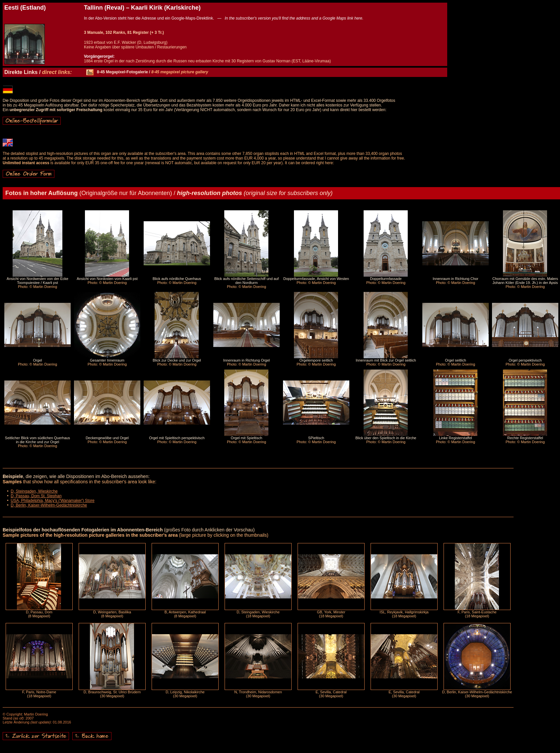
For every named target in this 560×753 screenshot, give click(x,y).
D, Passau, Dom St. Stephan (36, 496)
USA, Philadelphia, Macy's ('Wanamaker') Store (53, 501)
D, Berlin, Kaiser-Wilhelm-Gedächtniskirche (49, 505)
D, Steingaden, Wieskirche (34, 491)
